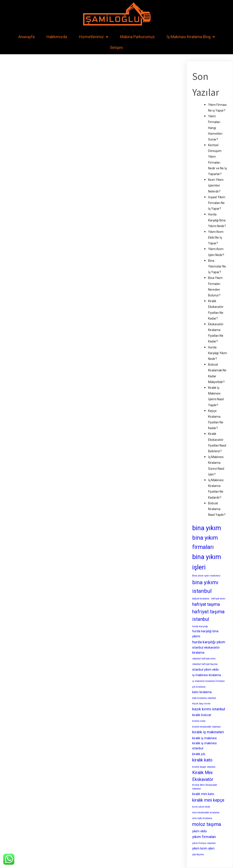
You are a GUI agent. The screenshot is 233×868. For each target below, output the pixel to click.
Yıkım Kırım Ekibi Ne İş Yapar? (216, 238)
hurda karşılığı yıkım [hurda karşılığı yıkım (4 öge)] (209, 642)
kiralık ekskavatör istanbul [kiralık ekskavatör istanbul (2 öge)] (206, 727)
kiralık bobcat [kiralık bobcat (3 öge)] (202, 715)
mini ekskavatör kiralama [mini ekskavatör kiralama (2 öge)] (206, 813)
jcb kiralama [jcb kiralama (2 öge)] (199, 687)
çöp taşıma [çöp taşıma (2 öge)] (198, 854)
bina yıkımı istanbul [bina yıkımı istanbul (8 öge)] (205, 587)
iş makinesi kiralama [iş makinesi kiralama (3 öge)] (207, 675)
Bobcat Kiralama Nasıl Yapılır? (217, 509)
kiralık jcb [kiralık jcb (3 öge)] (199, 754)
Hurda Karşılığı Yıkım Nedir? (218, 353)
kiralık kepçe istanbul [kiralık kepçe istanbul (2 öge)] (204, 767)
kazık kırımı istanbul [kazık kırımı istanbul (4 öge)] (209, 709)
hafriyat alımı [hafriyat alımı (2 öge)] (218, 599)
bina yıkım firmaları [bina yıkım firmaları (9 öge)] (205, 542)
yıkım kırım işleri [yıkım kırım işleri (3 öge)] (203, 848)
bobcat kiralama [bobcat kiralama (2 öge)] (201, 599)
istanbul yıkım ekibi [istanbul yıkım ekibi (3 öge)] (205, 670)
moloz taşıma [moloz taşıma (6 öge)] (207, 824)
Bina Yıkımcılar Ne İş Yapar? (217, 266)
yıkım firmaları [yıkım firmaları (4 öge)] (204, 837)
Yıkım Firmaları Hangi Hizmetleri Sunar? (215, 128)
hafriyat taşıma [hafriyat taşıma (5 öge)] (206, 604)
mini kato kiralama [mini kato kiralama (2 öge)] (202, 818)
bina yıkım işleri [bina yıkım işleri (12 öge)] (207, 562)
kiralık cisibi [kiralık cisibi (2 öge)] (199, 721)
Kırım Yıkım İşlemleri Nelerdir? (216, 185)
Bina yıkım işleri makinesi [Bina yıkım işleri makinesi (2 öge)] (206, 576)
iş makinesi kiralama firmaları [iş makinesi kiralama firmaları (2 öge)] (209, 681)
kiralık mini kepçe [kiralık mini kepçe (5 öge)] (208, 800)
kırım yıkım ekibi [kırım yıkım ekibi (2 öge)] (201, 807)
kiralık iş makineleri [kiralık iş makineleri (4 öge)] (208, 732)
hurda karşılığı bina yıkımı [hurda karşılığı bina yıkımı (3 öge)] (205, 634)
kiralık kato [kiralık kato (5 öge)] (202, 760)
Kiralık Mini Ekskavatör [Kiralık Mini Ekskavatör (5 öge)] (203, 776)
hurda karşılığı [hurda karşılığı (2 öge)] (200, 626)
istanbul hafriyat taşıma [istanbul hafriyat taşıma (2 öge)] (205, 664)
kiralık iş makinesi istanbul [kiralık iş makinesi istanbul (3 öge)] (204, 746)
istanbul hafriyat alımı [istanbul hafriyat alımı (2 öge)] (204, 659)
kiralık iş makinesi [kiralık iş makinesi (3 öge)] (204, 738)
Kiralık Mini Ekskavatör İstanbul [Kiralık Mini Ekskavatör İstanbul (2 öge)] (205, 787)
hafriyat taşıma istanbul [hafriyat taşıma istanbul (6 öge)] (208, 615)
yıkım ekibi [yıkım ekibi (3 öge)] (199, 831)
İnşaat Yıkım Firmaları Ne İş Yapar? (217, 203)
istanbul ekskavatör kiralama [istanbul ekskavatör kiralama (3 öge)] (206, 650)
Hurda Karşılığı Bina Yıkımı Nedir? (217, 220)
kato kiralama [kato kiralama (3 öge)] (202, 692)
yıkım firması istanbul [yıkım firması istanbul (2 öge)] (204, 843)
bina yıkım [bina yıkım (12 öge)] (207, 528)
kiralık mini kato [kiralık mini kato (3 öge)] (203, 794)
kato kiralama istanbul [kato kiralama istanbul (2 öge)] (204, 698)
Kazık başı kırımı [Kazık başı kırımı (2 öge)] (201, 704)
